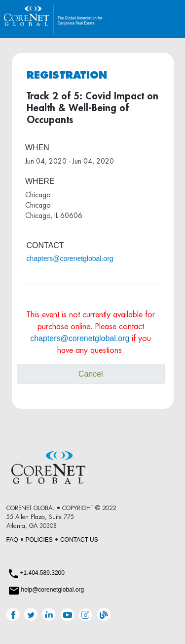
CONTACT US (79, 540)
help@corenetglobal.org (53, 590)
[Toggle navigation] (167, 19)
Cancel (91, 374)
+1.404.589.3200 (42, 573)
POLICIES (39, 540)
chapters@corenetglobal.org (70, 258)
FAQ (12, 540)
